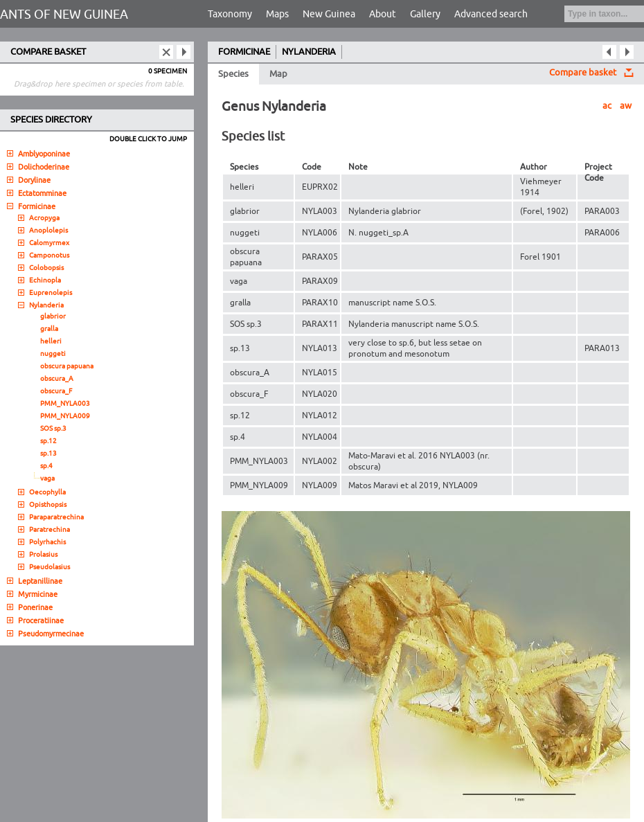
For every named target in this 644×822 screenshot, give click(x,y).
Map (278, 74)
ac (607, 106)
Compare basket (583, 73)
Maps (277, 14)
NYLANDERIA (309, 52)
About (383, 14)
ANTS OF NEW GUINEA (64, 15)
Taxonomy (230, 14)
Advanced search (491, 14)
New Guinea (329, 14)
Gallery (425, 14)
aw (626, 106)
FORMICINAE (244, 52)
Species (233, 74)
